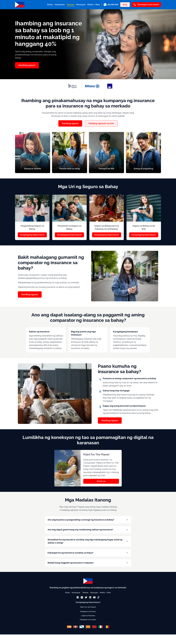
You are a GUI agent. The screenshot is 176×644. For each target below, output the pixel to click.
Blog (125, 5)
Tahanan (70, 5)
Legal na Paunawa (88, 622)
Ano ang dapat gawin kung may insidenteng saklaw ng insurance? (88, 532)
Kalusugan (81, 5)
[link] (111, 5)
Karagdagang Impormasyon (32, 235)
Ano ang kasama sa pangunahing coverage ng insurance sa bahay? (88, 520)
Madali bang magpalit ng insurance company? (88, 568)
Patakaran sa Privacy (88, 618)
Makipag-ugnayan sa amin (101, 123)
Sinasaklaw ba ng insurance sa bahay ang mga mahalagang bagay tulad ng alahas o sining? (88, 544)
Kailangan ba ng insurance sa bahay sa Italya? (88, 557)
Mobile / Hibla (94, 5)
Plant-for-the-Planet (88, 613)
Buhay (50, 5)
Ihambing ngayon (27, 65)
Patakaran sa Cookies (88, 626)
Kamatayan (60, 5)
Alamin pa (101, 481)
